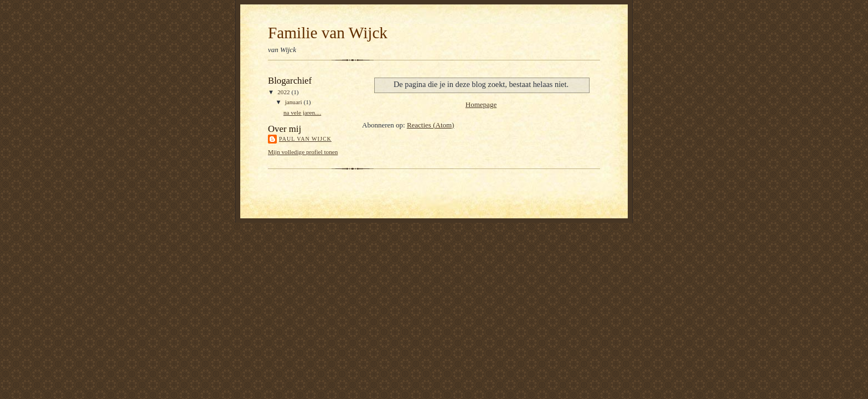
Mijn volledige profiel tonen (303, 152)
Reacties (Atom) (431, 125)
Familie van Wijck (328, 33)
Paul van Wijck (305, 139)
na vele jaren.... (302, 112)
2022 (284, 92)
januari (294, 102)
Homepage (481, 104)
